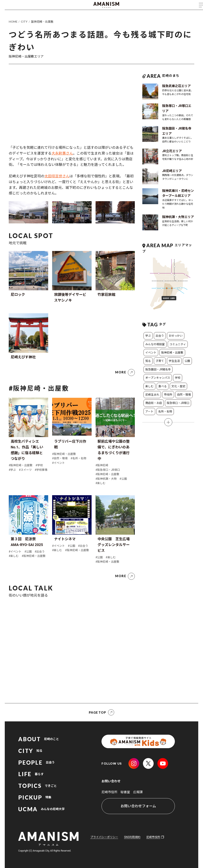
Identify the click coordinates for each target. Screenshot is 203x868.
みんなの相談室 (155, 344)
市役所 (168, 395)
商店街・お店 (154, 403)
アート (149, 411)
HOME (13, 22)
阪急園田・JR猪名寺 (158, 369)
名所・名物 (165, 411)
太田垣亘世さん (57, 176)
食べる (163, 386)
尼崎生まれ (152, 395)
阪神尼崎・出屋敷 (42, 22)
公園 (187, 361)
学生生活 (174, 361)
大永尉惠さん (62, 153)
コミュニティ (178, 344)
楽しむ (149, 386)
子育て (160, 361)
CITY (24, 22)
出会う (160, 336)
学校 (178, 378)
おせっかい (176, 336)
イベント (151, 353)
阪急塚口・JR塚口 (178, 403)
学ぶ (148, 336)
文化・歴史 (178, 386)
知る (148, 361)
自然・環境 (184, 395)
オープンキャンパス (158, 378)
